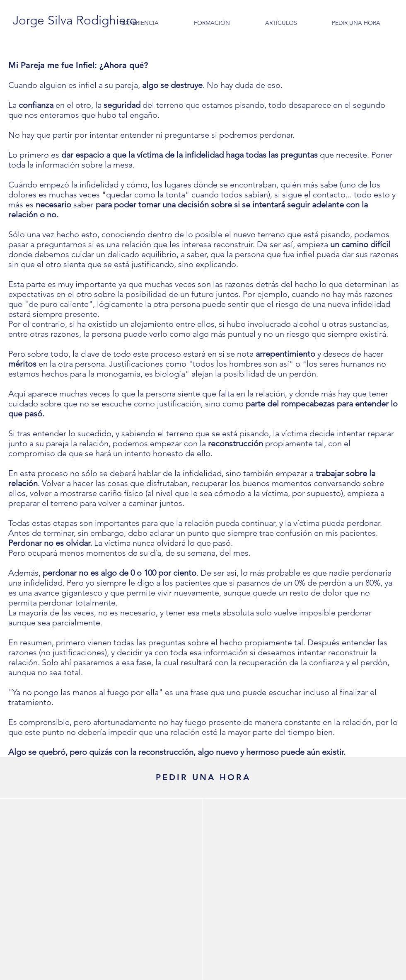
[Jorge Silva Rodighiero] (75, 20)
